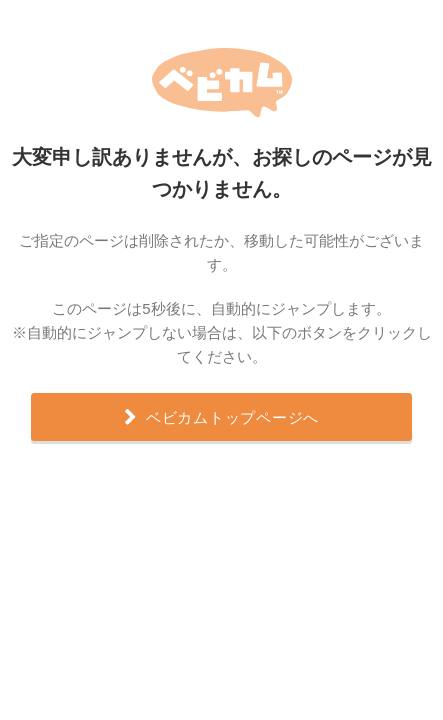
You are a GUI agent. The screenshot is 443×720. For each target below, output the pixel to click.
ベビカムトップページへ (221, 414)
